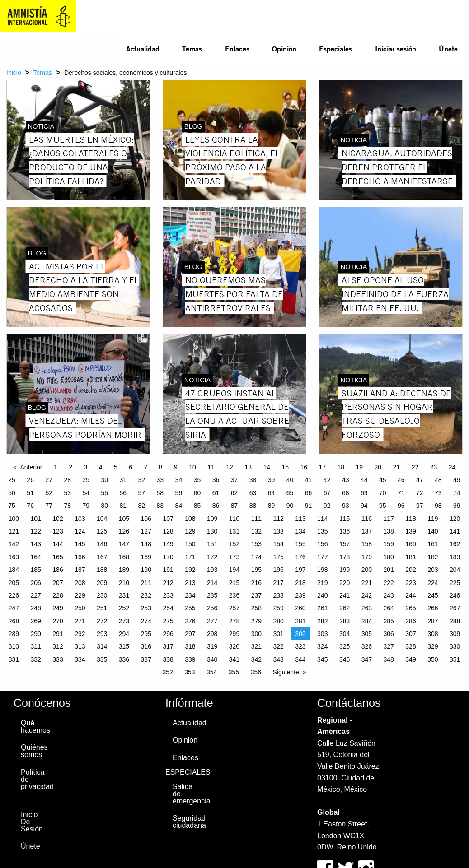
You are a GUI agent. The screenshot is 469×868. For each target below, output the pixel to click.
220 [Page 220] (345, 583)
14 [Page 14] (267, 467)
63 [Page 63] (253, 493)
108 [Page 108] (190, 519)
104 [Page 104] (102, 519)
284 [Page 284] (367, 621)
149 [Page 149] (168, 544)
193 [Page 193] (212, 570)
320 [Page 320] (234, 646)
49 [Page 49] (457, 480)
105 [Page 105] (124, 519)
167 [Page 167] (102, 557)
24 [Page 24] (452, 467)
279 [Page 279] (256, 621)
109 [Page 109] (212, 519)
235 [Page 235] (212, 595)
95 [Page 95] (383, 506)
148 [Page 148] (146, 544)
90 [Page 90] (290, 506)
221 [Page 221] (367, 583)
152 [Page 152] (234, 544)
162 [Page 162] (455, 544)
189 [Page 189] (124, 570)
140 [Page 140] (433, 531)
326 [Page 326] (367, 646)
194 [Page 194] (234, 570)
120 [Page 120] (455, 519)
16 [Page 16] (304, 467)
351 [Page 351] (455, 659)
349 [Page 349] (410, 659)
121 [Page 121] (14, 531)
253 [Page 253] (146, 608)
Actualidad (143, 49)
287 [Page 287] (433, 621)
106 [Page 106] (146, 519)
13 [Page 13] (248, 467)
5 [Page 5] (116, 467)
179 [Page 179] (367, 557)
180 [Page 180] (389, 557)
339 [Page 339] (190, 659)
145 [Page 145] (80, 544)
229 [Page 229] (80, 595)
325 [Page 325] (345, 646)
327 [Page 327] (389, 646)
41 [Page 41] (309, 480)
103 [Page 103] (80, 519)
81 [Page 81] (123, 506)
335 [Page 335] (102, 659)
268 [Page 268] (14, 621)
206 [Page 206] (36, 583)
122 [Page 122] (36, 531)
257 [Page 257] (234, 608)
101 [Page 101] (36, 519)
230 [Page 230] (102, 595)
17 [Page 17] (322, 467)
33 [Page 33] (160, 480)
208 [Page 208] (80, 583)
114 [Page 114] (322, 519)
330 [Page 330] (455, 646)
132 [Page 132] (256, 531)
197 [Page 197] (300, 570)
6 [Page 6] (131, 467)
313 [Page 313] (80, 646)
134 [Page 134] (300, 531)
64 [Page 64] (272, 493)
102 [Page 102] (58, 519)
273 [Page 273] (124, 621)
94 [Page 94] (364, 506)
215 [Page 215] (234, 583)
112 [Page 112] (278, 519)
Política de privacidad (34, 779)
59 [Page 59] (179, 493)
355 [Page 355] (234, 672)
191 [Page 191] (168, 570)
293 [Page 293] (102, 634)
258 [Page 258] (256, 608)
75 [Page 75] (12, 506)
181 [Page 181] (410, 557)
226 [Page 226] (14, 595)
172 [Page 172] (212, 557)
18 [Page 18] (341, 467)
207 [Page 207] (58, 583)
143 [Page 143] (36, 544)
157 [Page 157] (345, 544)
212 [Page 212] (168, 583)
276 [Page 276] (190, 621)
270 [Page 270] (58, 621)
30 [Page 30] (104, 480)
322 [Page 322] (278, 646)
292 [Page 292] (80, 634)
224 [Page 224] (433, 583)
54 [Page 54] (86, 493)
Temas (192, 49)
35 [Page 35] (197, 480)
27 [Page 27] (49, 480)
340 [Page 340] (212, 659)
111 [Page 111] (256, 519)
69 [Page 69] (364, 493)
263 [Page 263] (367, 608)
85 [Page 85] (197, 506)
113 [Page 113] (300, 519)
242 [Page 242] (367, 595)
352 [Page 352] (167, 672)
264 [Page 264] (389, 608)
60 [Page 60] (197, 493)
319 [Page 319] (212, 646)
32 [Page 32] (142, 480)
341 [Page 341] (234, 659)
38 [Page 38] (253, 480)
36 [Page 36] (216, 480)
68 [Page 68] (346, 493)
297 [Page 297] (190, 634)
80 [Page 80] (104, 506)
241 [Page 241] (345, 595)
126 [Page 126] (124, 531)
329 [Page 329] (433, 646)
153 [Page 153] (256, 544)
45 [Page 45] (383, 480)
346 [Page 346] (345, 659)
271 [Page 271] (80, 621)
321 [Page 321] (256, 646)
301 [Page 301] (278, 634)
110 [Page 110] (234, 519)
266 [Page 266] (433, 608)
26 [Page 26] (30, 480)
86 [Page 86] (216, 506)
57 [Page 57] (142, 493)
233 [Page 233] (168, 595)
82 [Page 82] (142, 506)
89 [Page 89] (272, 506)
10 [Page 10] (192, 467)
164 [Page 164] (36, 557)
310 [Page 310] (14, 646)
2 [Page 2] (70, 467)
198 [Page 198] (322, 570)
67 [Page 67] (327, 493)
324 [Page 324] (322, 646)
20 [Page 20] (378, 467)
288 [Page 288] (455, 621)
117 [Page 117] (389, 519)
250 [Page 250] (80, 608)
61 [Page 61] (216, 493)
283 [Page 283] (345, 621)
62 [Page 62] (234, 493)
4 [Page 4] (101, 467)
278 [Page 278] (234, 621)
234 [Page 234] (190, 595)
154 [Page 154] (278, 544)
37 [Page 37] (234, 480)
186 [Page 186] (58, 570)
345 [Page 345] (322, 659)
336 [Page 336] (124, 659)
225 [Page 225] (455, 583)
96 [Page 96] (401, 506)
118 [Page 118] (410, 519)
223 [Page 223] (410, 583)
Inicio (14, 73)
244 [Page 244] (410, 595)
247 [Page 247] (14, 608)
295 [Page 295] (146, 634)
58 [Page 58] (160, 493)
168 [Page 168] (124, 557)
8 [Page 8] (161, 467)
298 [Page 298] (212, 634)
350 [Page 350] (433, 659)
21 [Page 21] (397, 467)
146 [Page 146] (102, 544)
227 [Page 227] (36, 595)
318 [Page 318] (190, 646)
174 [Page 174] (256, 557)
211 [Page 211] (146, 583)
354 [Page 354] (212, 672)
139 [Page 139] (410, 531)
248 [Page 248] (36, 608)
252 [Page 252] (124, 608)
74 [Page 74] (457, 493)
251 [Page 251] (102, 608)
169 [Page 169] (146, 557)
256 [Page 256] (212, 608)
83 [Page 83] (160, 506)
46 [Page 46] (401, 480)
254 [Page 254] (168, 608)
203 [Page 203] (433, 570)
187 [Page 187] (80, 570)
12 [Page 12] (230, 467)
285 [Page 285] (389, 621)
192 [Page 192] (190, 570)
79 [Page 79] (86, 506)
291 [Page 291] (58, 634)
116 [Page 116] (367, 519)
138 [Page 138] (389, 531)
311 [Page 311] (36, 646)
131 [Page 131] (234, 531)
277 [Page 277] (212, 621)
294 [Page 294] (124, 634)
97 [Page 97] (420, 506)
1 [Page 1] (56, 467)
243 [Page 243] (389, 595)
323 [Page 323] (300, 646)
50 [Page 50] (12, 493)
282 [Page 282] (322, 621)
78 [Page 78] (67, 506)
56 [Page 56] (123, 493)
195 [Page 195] (256, 570)
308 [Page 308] (433, 634)
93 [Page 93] (346, 506)
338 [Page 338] (168, 659)
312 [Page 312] (58, 646)
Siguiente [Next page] (286, 672)
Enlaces (237, 49)
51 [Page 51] (30, 493)
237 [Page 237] (256, 595)
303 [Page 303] (322, 634)
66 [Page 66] (309, 493)
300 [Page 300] (256, 634)
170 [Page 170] (168, 557)
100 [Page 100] (14, 519)
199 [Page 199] (345, 570)
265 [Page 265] (410, 608)
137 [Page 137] (367, 531)
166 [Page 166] (80, 557)
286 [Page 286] (410, 621)
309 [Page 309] (455, 634)
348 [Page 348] (389, 659)
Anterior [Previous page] (31, 467)
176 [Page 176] (300, 557)
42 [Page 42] (327, 480)
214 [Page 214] (212, 583)
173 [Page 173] (234, 557)
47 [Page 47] (420, 480)
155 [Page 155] (300, 544)
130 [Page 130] (212, 531)
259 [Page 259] (278, 608)
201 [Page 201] (389, 570)
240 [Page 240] (322, 595)
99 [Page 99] (457, 506)
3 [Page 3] (86, 467)
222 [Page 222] (389, 583)
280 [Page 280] (278, 621)
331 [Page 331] (14, 659)
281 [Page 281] (300, 621)
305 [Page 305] (367, 634)
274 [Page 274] (146, 621)
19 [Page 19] (360, 467)
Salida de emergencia (186, 794)
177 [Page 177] (322, 557)
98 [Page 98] (438, 506)
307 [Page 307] (410, 634)
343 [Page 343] (278, 659)
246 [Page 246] (455, 595)
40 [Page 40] (290, 480)
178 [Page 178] (345, 557)
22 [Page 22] (415, 467)
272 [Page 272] (102, 621)
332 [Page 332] (36, 659)
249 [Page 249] (58, 608)
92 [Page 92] (327, 506)
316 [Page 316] (146, 646)
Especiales (335, 49)
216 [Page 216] (256, 583)
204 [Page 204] (455, 570)
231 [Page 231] (124, 595)
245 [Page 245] (433, 595)
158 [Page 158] (367, 544)
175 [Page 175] (278, 557)
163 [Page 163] (14, 557)
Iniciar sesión (396, 49)
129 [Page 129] (190, 531)
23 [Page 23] (434, 467)
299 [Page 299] (234, 634)
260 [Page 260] (300, 608)
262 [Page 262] (345, 608)
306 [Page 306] (389, 634)
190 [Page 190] (146, 570)
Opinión (284, 49)
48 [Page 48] (438, 480)
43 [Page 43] (346, 480)
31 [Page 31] (123, 480)
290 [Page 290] (36, 634)
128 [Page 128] (168, 531)
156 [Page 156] (322, 544)
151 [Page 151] (212, 544)
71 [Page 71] (401, 493)
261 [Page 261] (322, 608)
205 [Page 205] (14, 583)
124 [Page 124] (80, 531)
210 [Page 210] (124, 583)
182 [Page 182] (433, 557)
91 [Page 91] (309, 506)
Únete (448, 49)
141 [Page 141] (455, 531)
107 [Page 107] (168, 519)
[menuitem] (143, 49)
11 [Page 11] (211, 467)
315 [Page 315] (124, 646)
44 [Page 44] (364, 480)
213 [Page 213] (190, 583)
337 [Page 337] (146, 659)
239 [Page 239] (300, 595)
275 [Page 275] (168, 621)
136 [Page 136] (345, 531)
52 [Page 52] (49, 493)
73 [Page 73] (438, 493)
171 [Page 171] (190, 557)
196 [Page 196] (278, 570)
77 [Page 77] (49, 506)
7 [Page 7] (146, 467)
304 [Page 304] (345, 634)
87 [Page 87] (234, 506)
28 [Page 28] (67, 480)
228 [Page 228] (58, 595)
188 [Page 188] (102, 570)
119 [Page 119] (433, 519)
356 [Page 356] (256, 672)
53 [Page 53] (67, 493)
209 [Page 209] (102, 583)
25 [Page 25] (12, 480)
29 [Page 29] (86, 480)
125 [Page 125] (102, 531)
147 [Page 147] (124, 544)
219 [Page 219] (322, 583)
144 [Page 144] (58, 544)
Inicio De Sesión (32, 822)
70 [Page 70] (383, 493)
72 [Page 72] (420, 493)
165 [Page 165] (58, 557)
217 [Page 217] (278, 583)
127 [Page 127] (146, 531)
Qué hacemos (34, 726)
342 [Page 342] (256, 659)
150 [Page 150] (190, 544)
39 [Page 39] (272, 480)
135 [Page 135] (322, 531)
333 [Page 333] (58, 659)
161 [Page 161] (433, 544)
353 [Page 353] (190, 672)
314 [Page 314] (102, 646)
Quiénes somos (34, 751)
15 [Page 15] (285, 467)
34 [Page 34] (179, 480)
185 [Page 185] (36, 570)
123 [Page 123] (58, 531)
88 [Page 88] (253, 506)
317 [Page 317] (168, 646)
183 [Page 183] (455, 557)
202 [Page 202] (410, 570)
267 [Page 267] (455, 608)
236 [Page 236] (234, 595)
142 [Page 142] (14, 544)
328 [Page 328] (410, 646)
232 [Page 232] (146, 595)
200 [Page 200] (367, 570)
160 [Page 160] (410, 544)
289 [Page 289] (14, 634)
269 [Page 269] (36, 621)
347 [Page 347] (367, 659)
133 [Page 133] (278, 531)
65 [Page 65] (290, 493)
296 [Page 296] (168, 634)
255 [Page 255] (190, 608)
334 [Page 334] (80, 659)
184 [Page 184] (14, 570)
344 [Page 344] (300, 659)
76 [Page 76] (30, 506)
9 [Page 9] (176, 467)
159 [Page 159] (389, 544)
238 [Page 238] (278, 595)
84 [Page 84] (179, 506)
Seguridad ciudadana (186, 822)
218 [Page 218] (300, 583)
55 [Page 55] (104, 493)
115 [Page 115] (345, 519)
